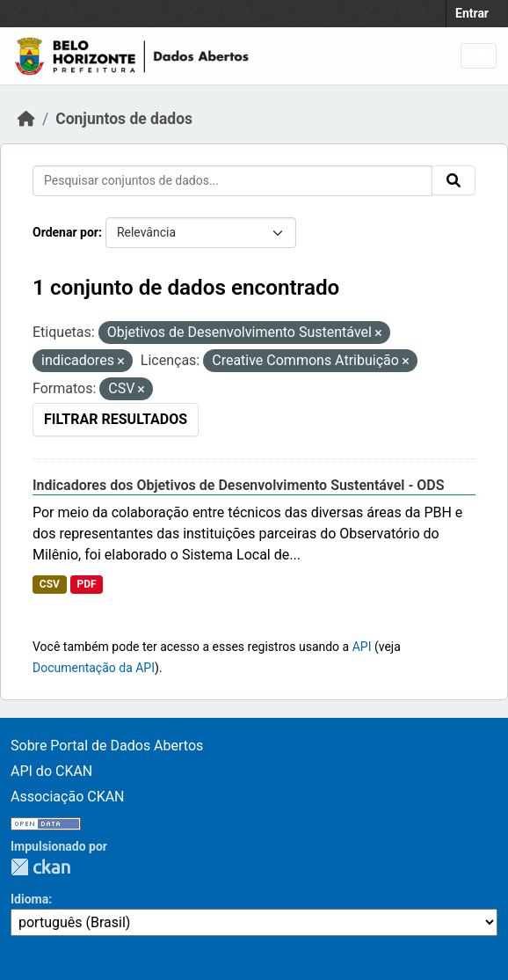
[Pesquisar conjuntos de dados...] (232, 181)
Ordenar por (65, 232)
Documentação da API (94, 668)
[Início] (26, 119)
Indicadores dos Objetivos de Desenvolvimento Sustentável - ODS (239, 485)
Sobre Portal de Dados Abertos (107, 746)
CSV (50, 584)
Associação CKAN (68, 797)
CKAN (40, 867)
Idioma (29, 899)
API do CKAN (51, 771)
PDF (86, 584)
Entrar (472, 13)
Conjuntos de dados (124, 119)
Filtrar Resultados (116, 419)
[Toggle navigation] (479, 56)
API (362, 647)
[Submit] (454, 180)
